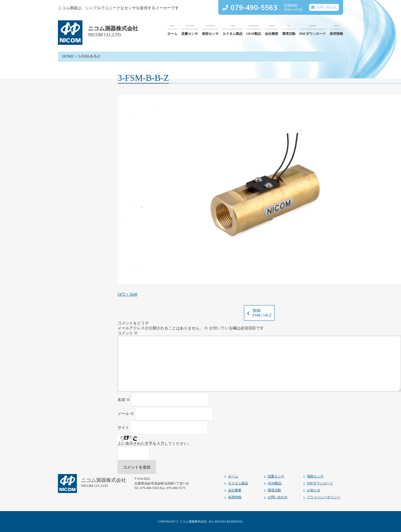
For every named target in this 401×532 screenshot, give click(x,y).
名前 (124, 400)
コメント (128, 333)
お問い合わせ (326, 7)
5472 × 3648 (127, 294)
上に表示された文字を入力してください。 (155, 444)
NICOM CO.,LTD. (105, 35)
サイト (123, 428)
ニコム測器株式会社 (113, 28)
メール (126, 414)
